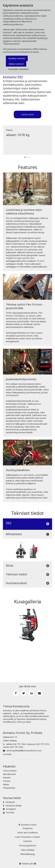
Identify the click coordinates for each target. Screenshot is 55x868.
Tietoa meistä (10, 771)
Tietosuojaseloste (27, 845)
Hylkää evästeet (16, 64)
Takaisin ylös (28, 864)
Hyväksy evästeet (17, 58)
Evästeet (28, 841)
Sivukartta (28, 828)
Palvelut (7, 778)
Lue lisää (7, 754)
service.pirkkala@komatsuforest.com (24, 751)
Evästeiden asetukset (18, 69)
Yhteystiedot (9, 788)
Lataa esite (27, 114)
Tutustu (7, 781)
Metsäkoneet (9, 774)
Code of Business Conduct (27, 837)
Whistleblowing (28, 854)
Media (6, 784)
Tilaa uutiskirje (28, 850)
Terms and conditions (27, 833)
